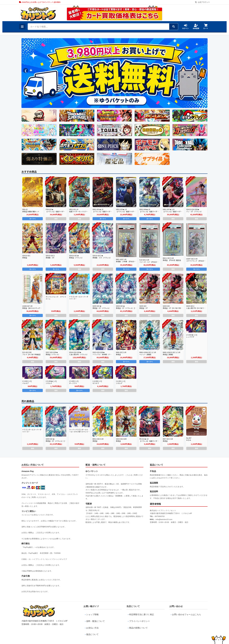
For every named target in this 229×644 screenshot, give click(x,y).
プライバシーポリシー (138, 618)
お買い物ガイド (91, 606)
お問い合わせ (176, 606)
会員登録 (196, 27)
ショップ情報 (91, 614)
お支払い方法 (91, 623)
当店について (133, 606)
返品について (91, 628)
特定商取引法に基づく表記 (140, 614)
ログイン (185, 27)
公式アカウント (202, 2)
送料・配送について (94, 618)
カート (206, 27)
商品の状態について (137, 623)
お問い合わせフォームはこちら (185, 614)
